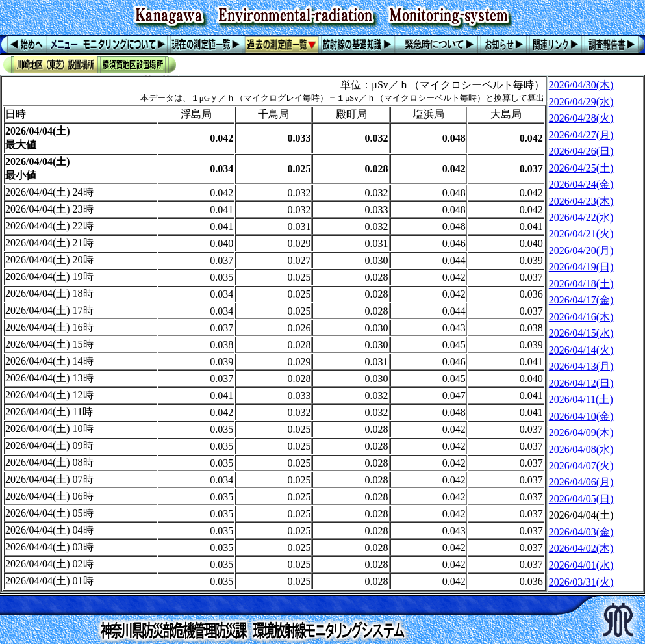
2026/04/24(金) (581, 184)
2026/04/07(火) (581, 466)
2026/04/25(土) (581, 168)
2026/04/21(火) (581, 234)
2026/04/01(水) (581, 565)
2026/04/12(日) (581, 383)
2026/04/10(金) (581, 416)
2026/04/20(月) (581, 251)
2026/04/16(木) (581, 317)
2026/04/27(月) (581, 135)
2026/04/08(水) (581, 449)
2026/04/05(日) (581, 499)
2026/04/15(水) (581, 333)
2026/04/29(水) (581, 102)
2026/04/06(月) (581, 482)
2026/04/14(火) (581, 350)
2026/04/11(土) (581, 399)
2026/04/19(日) (581, 267)
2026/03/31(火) (581, 582)
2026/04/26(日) (581, 151)
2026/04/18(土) (581, 284)
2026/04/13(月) (581, 366)
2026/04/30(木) (581, 85)
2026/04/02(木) (581, 548)
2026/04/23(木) (581, 201)
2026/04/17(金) (581, 300)
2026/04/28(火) (581, 118)
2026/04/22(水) (581, 217)
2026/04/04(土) (581, 515)
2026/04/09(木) (581, 432)
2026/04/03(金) (581, 532)
